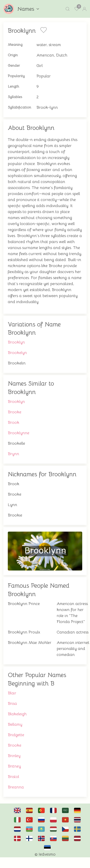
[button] (68, 9)
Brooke (15, 412)
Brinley (14, 756)
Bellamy (15, 724)
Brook (14, 422)
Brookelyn (17, 353)
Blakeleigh (17, 714)
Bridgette (16, 735)
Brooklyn (16, 342)
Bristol (13, 777)
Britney (14, 766)
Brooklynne (19, 433)
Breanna (16, 787)
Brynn (13, 454)
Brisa (12, 703)
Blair (12, 693)
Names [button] (28, 9)
